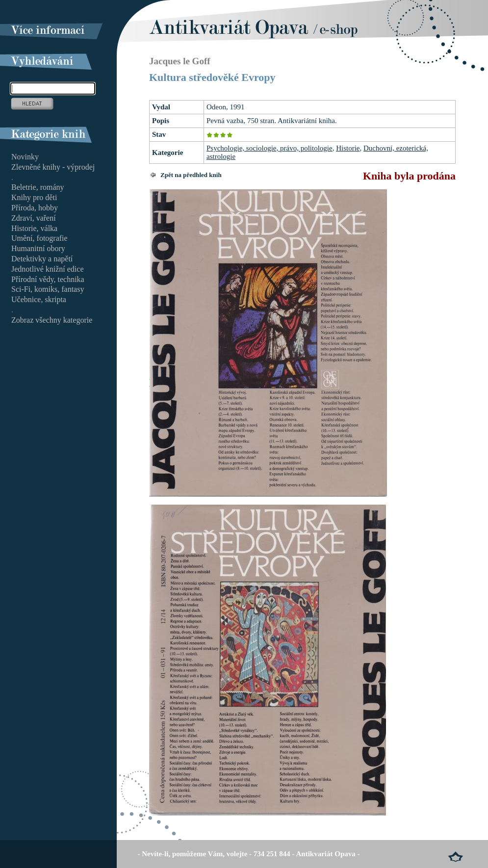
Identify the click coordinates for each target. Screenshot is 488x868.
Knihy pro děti (34, 197)
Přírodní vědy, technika (48, 279)
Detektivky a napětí (42, 259)
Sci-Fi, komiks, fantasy (48, 289)
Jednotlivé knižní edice (48, 269)
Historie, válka (34, 228)
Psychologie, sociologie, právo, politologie (270, 148)
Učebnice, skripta (39, 299)
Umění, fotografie (39, 238)
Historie (348, 148)
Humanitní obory (38, 248)
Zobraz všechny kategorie (52, 320)
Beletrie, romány (38, 187)
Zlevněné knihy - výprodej (53, 167)
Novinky (25, 157)
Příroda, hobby (35, 208)
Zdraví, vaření (34, 218)
